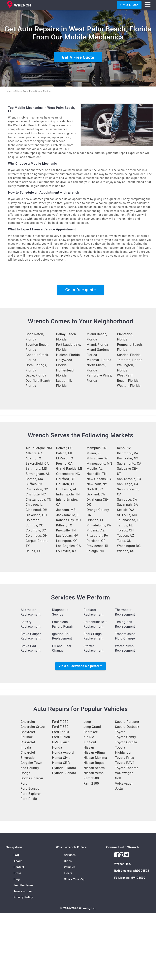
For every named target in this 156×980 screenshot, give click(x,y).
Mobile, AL (95, 469)
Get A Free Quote (78, 57)
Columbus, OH (37, 536)
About (18, 861)
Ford (24, 783)
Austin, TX (34, 458)
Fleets (68, 873)
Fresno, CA (64, 464)
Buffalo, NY (34, 484)
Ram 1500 (91, 778)
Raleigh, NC (95, 551)
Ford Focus (61, 732)
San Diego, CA (128, 484)
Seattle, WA (126, 510)
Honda (57, 747)
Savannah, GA (127, 505)
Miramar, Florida (99, 360)
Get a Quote (129, 5)
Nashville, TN (97, 474)
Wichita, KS (126, 551)
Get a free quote (81, 290)
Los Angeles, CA (69, 546)
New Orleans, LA (99, 479)
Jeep (87, 722)
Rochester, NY (128, 458)
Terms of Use (23, 891)
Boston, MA (35, 479)
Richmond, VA (128, 453)
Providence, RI (97, 546)
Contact (19, 867)
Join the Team (23, 885)
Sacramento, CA (129, 464)
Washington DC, (129, 546)
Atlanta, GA (34, 453)
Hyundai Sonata (64, 773)
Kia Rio (89, 737)
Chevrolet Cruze (33, 727)
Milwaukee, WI (97, 458)
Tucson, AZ (125, 536)
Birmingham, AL (38, 474)
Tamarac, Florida (130, 360)
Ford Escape (30, 789)
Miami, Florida (97, 345)
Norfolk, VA (95, 489)
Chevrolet (28, 722)
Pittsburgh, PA (97, 536)
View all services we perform (80, 666)
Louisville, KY (66, 551)
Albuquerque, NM (39, 448)
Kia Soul (90, 742)
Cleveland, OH (36, 515)
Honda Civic (61, 758)
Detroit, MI (64, 453)
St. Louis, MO (127, 515)
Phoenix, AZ (96, 530)
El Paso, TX (65, 458)
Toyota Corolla (126, 742)
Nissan (89, 747)
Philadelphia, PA (99, 525)
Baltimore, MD (37, 469)
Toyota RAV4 (125, 763)
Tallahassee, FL (129, 520)
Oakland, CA (96, 494)
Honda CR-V (61, 763)
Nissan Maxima (95, 758)
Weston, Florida (129, 386)
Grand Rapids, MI (69, 469)
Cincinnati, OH (37, 510)
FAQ (16, 855)
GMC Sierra (61, 742)
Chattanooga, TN (39, 500)
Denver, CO (64, 448)
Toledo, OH (125, 530)
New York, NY (97, 484)
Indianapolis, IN (68, 494)
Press (18, 873)
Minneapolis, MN (99, 464)
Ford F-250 (60, 722)
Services (70, 855)
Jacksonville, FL (68, 515)
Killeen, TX (64, 525)
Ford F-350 (60, 727)
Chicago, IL (34, 505)
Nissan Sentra (94, 768)
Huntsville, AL (67, 489)
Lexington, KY (67, 541)
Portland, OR (96, 541)
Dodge (26, 773)
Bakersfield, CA (37, 464)
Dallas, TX (33, 551)
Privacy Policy (23, 897)
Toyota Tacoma (127, 768)
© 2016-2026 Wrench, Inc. (78, 908)
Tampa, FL (125, 525)
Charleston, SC (37, 489)
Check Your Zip (74, 879)
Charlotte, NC (36, 494)
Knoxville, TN (66, 530)
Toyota (120, 732)
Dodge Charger (32, 778)
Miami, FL (94, 453)
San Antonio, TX (129, 479)
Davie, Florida (36, 375)
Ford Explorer (31, 794)
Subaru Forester (127, 722)
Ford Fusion (61, 737)
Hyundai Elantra (64, 768)
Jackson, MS (66, 510)
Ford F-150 (29, 799)
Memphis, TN (97, 448)
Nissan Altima (94, 753)
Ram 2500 (91, 783)
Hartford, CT (66, 479)
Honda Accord (63, 753)
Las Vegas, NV (67, 536)
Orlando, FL (95, 520)
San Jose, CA (127, 500)
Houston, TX (66, 484)
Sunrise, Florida (129, 355)
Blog (17, 879)
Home (9, 91)
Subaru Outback (127, 727)
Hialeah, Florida (68, 355)
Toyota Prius (124, 758)
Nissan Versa (94, 773)
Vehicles (70, 867)
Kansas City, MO (69, 520)
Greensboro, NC (68, 474)
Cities (18, 91)
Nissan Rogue (94, 763)
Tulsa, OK (124, 541)
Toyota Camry (126, 737)
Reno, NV (124, 448)
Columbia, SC (36, 530)
